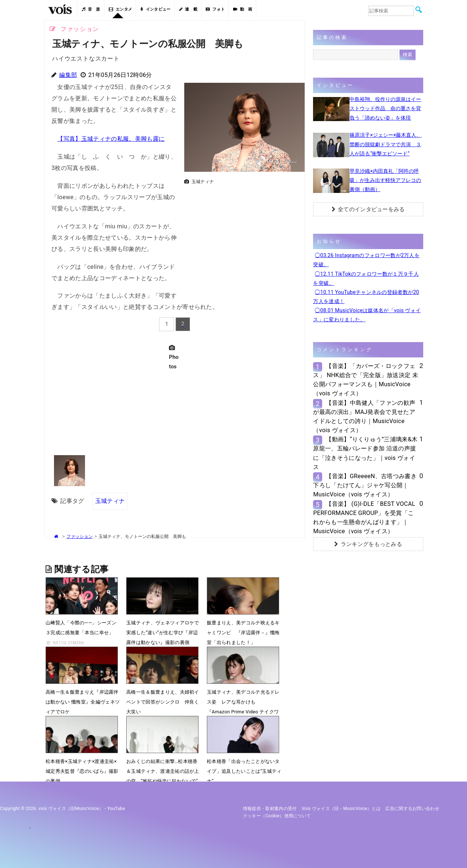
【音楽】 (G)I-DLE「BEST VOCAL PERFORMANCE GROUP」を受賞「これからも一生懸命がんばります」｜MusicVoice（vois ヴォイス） (364, 518)
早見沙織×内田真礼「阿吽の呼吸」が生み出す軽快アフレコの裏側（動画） (385, 180)
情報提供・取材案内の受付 (270, 809)
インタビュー (155, 9)
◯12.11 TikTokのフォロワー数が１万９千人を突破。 (366, 278)
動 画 (243, 9)
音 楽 (91, 9)
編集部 (68, 75)
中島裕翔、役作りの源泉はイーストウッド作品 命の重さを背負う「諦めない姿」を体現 (385, 108)
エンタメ (121, 9)
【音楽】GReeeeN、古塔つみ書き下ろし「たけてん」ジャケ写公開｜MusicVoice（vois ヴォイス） (365, 485)
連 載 (188, 9)
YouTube (116, 809)
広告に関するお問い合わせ (412, 809)
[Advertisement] (242, 239)
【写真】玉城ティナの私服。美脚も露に (111, 139)
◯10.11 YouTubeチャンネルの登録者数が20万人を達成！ (366, 297)
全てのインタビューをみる (368, 209)
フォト (215, 9)
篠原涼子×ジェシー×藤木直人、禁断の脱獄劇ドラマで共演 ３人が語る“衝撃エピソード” (385, 144)
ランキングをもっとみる (368, 544)
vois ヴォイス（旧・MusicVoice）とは (341, 809)
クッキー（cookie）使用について (277, 816)
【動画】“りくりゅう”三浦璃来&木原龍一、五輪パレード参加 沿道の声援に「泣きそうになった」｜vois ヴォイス (365, 453)
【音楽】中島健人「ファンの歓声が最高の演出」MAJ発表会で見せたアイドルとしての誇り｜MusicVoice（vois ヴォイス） (364, 417)
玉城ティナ (110, 501)
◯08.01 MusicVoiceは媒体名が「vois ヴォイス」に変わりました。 (367, 315)
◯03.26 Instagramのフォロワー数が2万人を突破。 (366, 260)
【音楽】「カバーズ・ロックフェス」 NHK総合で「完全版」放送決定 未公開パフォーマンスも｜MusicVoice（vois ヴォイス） (366, 380)
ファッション (80, 536)
